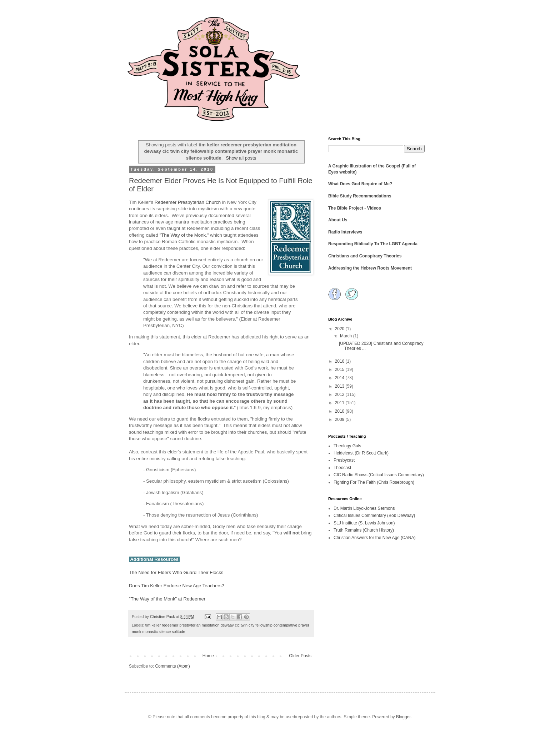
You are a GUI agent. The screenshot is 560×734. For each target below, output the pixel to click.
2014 (340, 378)
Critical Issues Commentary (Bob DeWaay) (374, 516)
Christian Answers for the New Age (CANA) (374, 538)
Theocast (342, 468)
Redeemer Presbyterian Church (188, 202)
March (347, 336)
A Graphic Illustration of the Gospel (364, 166)
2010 (340, 411)
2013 (340, 386)
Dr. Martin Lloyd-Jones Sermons (364, 508)
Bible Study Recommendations (360, 196)
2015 (340, 369)
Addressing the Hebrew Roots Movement (370, 268)
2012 (340, 394)
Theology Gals (347, 446)
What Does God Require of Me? (360, 184)
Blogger (403, 717)
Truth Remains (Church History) (364, 530)
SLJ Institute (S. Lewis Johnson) (364, 523)
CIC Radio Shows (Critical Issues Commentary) (379, 475)
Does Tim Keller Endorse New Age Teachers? (177, 586)
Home (208, 656)
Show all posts (241, 158)
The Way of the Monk (183, 235)
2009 (340, 419)
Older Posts (300, 656)
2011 (340, 403)
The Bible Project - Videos (355, 208)
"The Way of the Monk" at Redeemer (167, 599)
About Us (338, 220)
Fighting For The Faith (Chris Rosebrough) (374, 482)
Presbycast (344, 460)
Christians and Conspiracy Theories (365, 256)
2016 (340, 361)
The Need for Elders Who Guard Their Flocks (176, 572)
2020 (340, 329)
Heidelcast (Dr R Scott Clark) (361, 453)
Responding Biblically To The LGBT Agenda (373, 244)
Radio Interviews (345, 232)
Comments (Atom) (172, 666)
